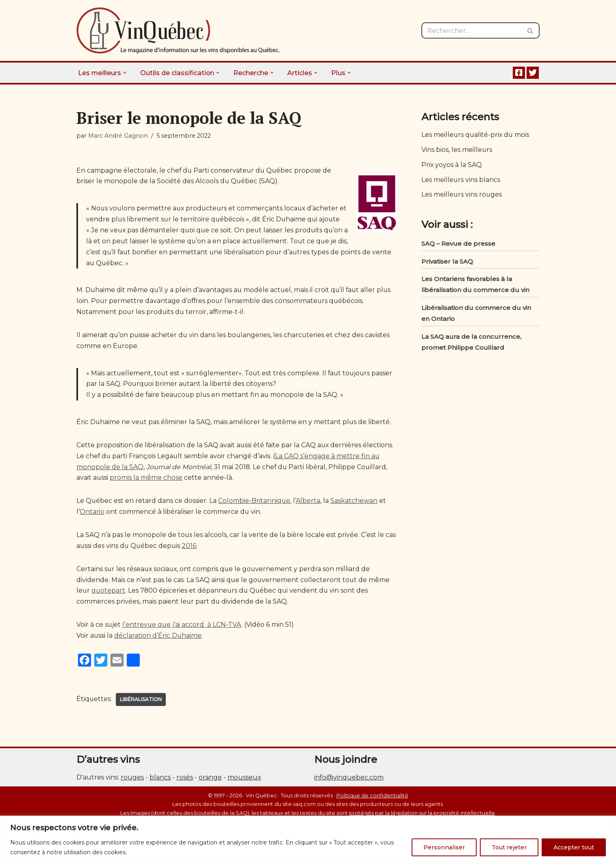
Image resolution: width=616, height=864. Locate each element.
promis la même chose (146, 492)
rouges (132, 793)
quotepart (109, 606)
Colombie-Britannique (255, 515)
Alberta (309, 515)
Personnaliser (444, 847)
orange (210, 793)
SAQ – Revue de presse (458, 245)
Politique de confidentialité (372, 811)
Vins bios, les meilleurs (457, 150)
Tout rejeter (509, 847)
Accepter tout (574, 847)
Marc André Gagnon (118, 136)
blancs (160, 793)
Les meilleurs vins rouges (462, 196)
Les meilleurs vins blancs (461, 181)
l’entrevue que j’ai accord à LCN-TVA (183, 640)
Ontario (92, 526)
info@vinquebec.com (349, 793)
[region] (308, 840)
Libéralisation (141, 715)
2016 (191, 561)
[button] (125, 73)
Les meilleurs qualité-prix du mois (476, 135)
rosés (185, 793)
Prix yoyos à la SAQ (452, 166)
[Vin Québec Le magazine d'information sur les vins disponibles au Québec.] (178, 30)
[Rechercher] (471, 30)
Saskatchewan (355, 515)
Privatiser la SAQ (447, 263)
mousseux (244, 793)
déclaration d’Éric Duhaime (158, 651)
